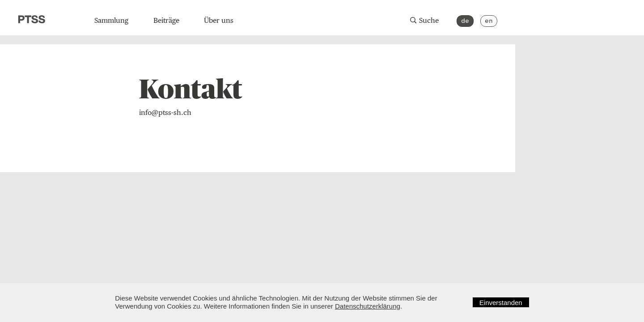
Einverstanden (501, 303)
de (465, 21)
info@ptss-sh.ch (165, 112)
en (489, 21)
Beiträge (166, 20)
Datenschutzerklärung (368, 306)
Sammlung (111, 20)
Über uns (219, 20)
